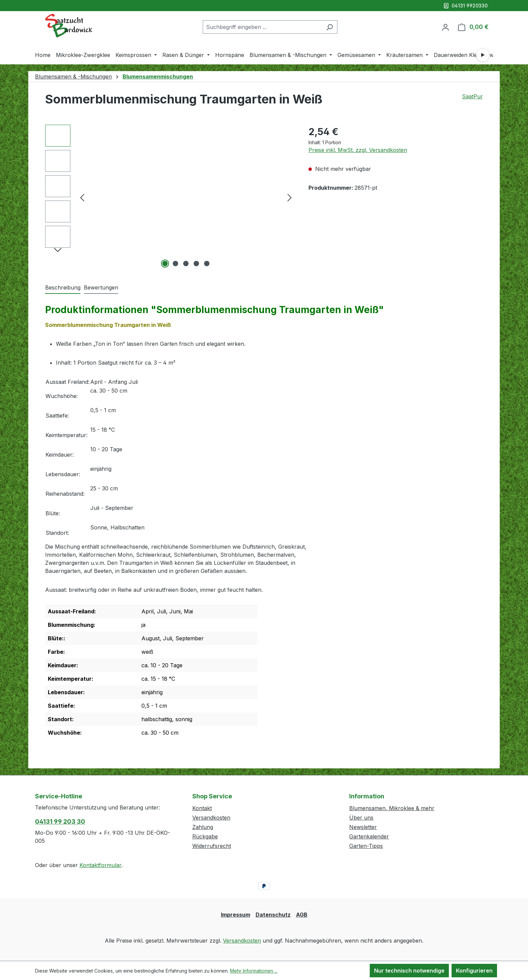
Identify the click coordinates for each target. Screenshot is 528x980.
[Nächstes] (290, 197)
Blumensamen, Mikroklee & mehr (392, 808)
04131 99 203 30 (60, 821)
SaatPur (472, 96)
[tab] (63, 288)
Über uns (361, 818)
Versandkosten (211, 818)
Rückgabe (205, 836)
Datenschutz (273, 915)
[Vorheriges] (82, 197)
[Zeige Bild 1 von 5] (165, 264)
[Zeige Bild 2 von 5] (175, 264)
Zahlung (203, 827)
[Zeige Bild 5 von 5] (207, 264)
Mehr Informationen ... (254, 971)
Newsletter (363, 827)
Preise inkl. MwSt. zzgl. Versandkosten (358, 150)
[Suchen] (329, 27)
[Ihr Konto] (445, 27)
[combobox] (262, 27)
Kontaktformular (100, 865)
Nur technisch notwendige (409, 971)
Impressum (236, 915)
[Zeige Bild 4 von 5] (196, 264)
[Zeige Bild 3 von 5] (186, 264)
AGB (302, 915)
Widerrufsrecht (212, 846)
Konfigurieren (474, 971)
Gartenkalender (369, 836)
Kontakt (202, 808)
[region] (170, 197)
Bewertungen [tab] (101, 287)
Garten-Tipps (366, 846)
